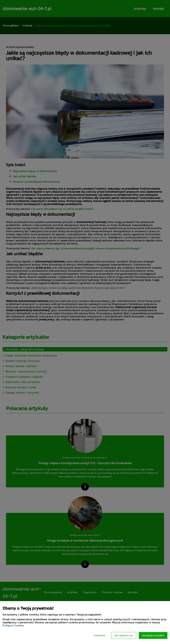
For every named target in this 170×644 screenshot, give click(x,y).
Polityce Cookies (13, 625)
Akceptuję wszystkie (153, 635)
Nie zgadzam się (124, 635)
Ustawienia (99, 635)
